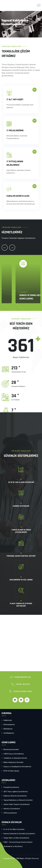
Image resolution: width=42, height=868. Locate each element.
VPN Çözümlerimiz (15, 299)
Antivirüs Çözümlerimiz (12, 809)
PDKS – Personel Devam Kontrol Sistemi (18, 842)
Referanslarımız (9, 725)
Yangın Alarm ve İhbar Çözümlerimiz (16, 838)
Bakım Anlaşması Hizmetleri (14, 762)
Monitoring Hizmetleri (11, 750)
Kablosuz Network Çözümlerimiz (15, 796)
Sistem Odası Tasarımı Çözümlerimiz (17, 804)
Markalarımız (8, 729)
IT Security (11, 296)
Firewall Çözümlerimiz (11, 787)
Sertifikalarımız (9, 733)
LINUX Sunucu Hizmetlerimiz (14, 754)
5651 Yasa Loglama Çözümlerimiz (16, 792)
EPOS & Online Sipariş (11, 771)
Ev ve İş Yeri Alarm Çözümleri (14, 829)
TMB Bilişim (20, 858)
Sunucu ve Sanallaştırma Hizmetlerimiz (17, 767)
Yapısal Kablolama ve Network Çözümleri (18, 800)
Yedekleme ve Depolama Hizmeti (15, 758)
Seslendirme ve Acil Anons (13, 846)
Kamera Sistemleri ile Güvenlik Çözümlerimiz (19, 834)
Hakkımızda (8, 720)
